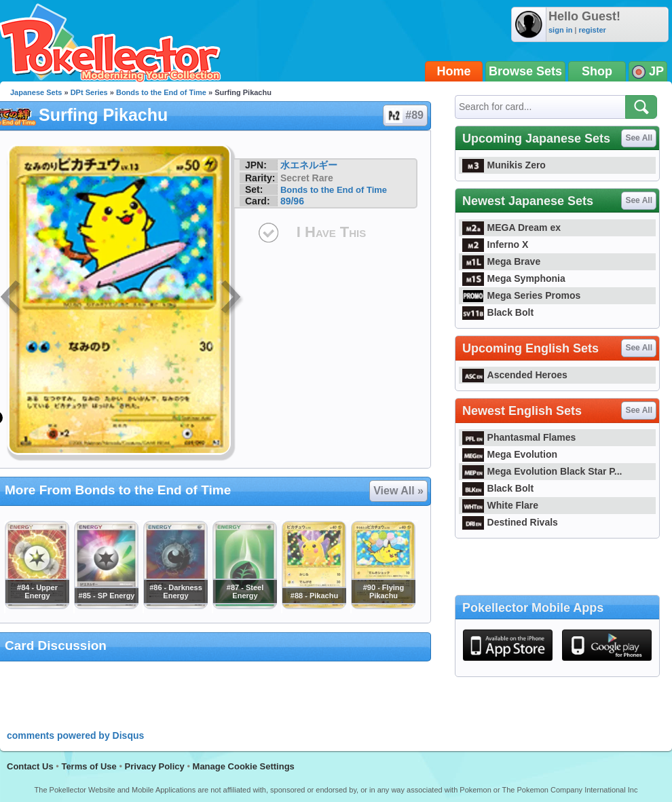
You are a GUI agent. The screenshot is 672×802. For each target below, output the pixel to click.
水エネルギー (309, 165)
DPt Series (89, 92)
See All (639, 138)
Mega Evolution (510, 454)
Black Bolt (498, 312)
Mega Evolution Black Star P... (542, 471)
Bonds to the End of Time (161, 92)
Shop (597, 71)
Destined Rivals (510, 522)
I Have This (331, 232)
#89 (405, 115)
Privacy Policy (155, 766)
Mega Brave (501, 261)
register (592, 30)
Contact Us (30, 766)
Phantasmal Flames (519, 437)
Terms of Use (89, 766)
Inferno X (495, 244)
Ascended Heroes (515, 375)
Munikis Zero (504, 165)
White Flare (500, 505)
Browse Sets (525, 71)
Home (454, 71)
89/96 (292, 201)
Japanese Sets (36, 92)
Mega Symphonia (514, 278)
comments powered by (75, 735)
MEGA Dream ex (511, 227)
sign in (560, 30)
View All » (398, 491)
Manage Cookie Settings (244, 766)
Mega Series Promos (521, 295)
